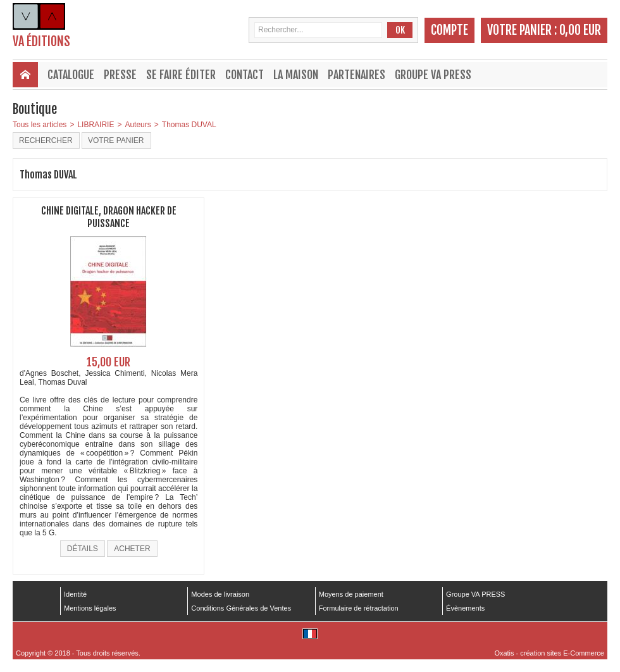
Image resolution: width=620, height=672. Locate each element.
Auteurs (138, 125)
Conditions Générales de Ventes (241, 608)
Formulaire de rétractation (359, 608)
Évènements (465, 608)
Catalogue (71, 75)
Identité (75, 594)
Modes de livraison (220, 594)
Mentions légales (90, 608)
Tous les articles (40, 125)
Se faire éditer (181, 75)
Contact (245, 75)
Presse (120, 75)
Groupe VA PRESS (433, 75)
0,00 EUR (580, 30)
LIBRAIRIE (96, 125)
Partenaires (356, 75)
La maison (296, 75)
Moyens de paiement (351, 594)
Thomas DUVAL (189, 125)
